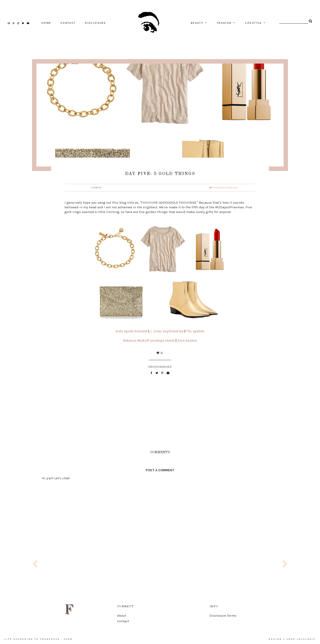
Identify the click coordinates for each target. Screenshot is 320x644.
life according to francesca (32, 639)
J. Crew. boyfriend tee (167, 331)
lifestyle (254, 23)
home (46, 23)
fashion (224, 23)
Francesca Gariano (226, 188)
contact (68, 23)
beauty (197, 23)
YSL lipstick (195, 331)
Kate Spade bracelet (132, 331)
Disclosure (95, 23)
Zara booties (187, 341)
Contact (123, 621)
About (122, 616)
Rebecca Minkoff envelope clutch (149, 341)
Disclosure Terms (223, 616)
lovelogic (306, 639)
